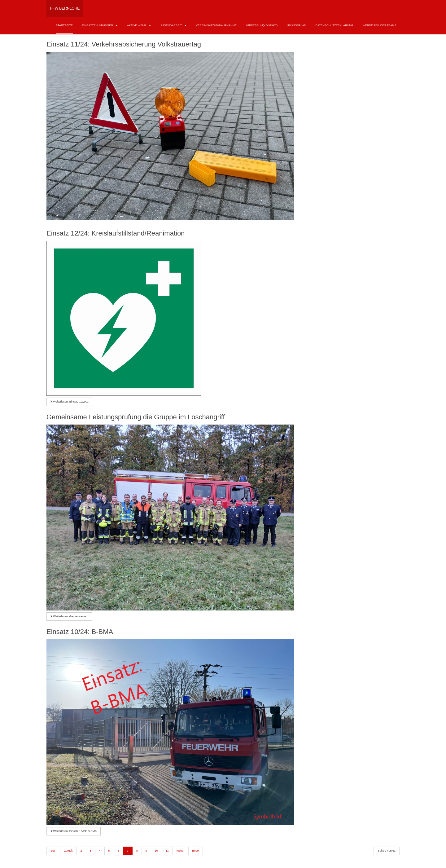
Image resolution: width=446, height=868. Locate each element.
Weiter (181, 851)
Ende (196, 851)
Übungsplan (296, 25)
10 (156, 851)
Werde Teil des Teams (380, 25)
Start (53, 851)
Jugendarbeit (174, 25)
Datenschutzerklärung (334, 25)
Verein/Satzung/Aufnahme (216, 25)
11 (167, 851)
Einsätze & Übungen (100, 25)
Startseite (64, 25)
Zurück (68, 851)
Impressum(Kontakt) (262, 25)
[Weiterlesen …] (70, 402)
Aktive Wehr (139, 25)
